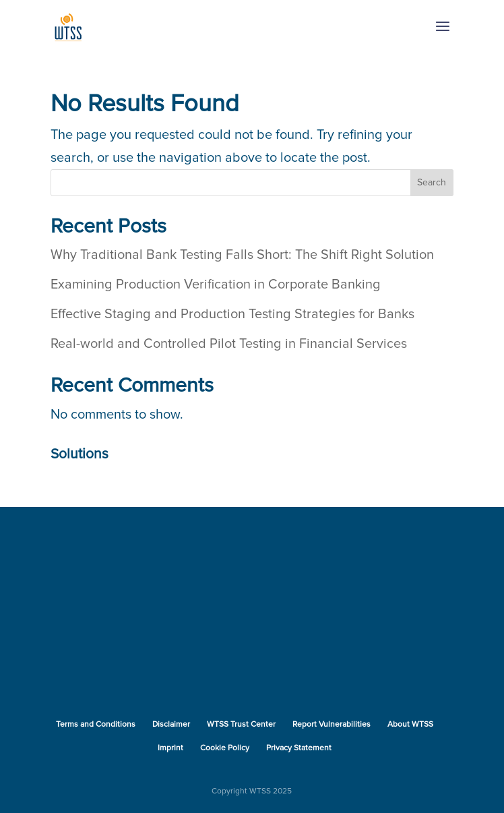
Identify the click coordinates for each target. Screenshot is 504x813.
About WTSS (410, 725)
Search (432, 183)
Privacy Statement (299, 748)
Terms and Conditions (96, 725)
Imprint (170, 748)
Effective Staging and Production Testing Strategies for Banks (232, 314)
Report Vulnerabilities (332, 725)
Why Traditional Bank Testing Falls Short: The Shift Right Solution (242, 255)
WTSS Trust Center (241, 725)
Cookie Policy (225, 748)
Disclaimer (171, 725)
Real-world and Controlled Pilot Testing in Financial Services (229, 344)
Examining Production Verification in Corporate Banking (216, 284)
